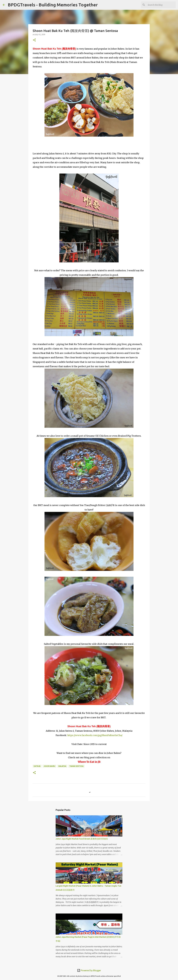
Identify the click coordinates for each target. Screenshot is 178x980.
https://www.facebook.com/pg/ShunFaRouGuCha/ (95, 735)
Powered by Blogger (89, 970)
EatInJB (37, 766)
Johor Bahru (49, 766)
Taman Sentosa (76, 766)
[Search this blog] (161, 5)
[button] (34, 40)
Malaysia (62, 766)
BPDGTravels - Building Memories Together (53, 5)
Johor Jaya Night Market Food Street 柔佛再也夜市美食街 (82, 839)
